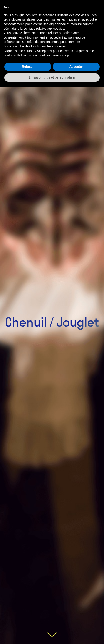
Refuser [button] (28, 67)
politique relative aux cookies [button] (44, 29)
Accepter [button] (76, 67)
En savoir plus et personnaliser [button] (52, 77)
